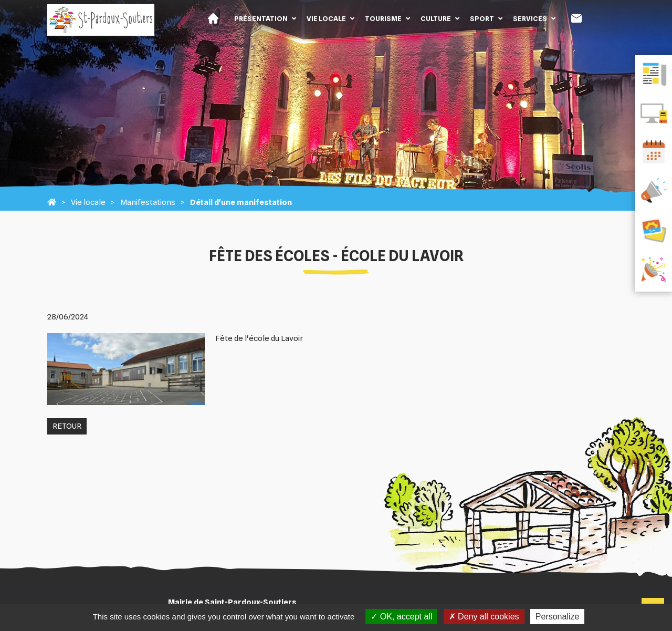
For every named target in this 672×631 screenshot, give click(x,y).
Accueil (213, 18)
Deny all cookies (484, 617)
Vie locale (326, 18)
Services (530, 18)
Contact (576, 18)
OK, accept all (401, 617)
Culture (436, 18)
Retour (67, 426)
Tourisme (383, 18)
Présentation (261, 18)
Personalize (558, 617)
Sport (482, 18)
